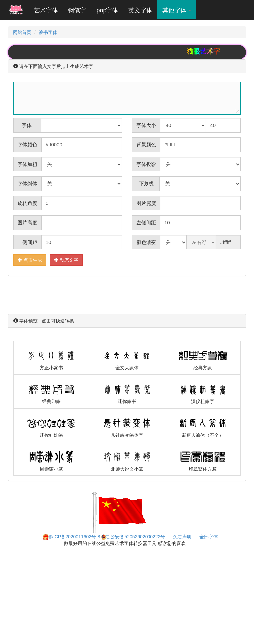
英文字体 (140, 10)
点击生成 (30, 260)
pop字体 (107, 10)
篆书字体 (48, 32)
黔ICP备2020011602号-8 (71, 537)
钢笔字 (77, 10)
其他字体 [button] (177, 10)
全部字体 (209, 537)
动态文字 (66, 260)
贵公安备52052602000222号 (133, 537)
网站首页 (22, 32)
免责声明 (182, 537)
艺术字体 (48, 10)
